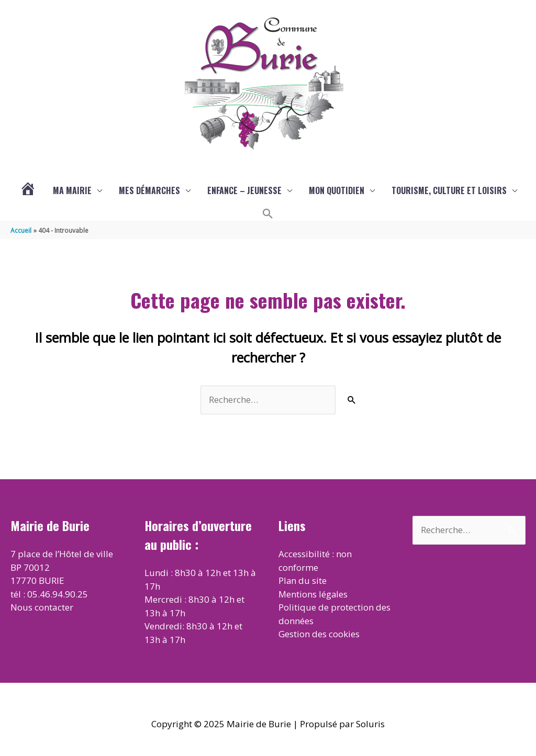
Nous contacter (42, 607)
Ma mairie (72, 190)
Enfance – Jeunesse (244, 190)
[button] (268, 214)
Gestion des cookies (319, 634)
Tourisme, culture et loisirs (449, 190)
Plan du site (303, 580)
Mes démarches (149, 190)
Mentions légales (314, 594)
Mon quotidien (337, 190)
